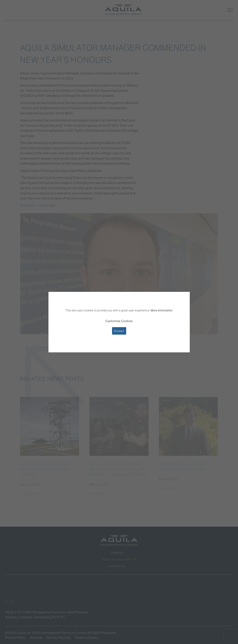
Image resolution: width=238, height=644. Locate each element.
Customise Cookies (119, 321)
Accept (119, 331)
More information (162, 310)
